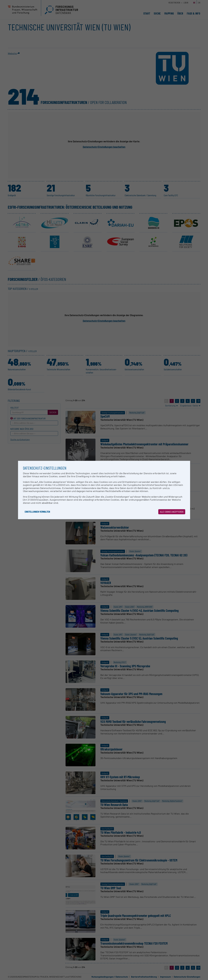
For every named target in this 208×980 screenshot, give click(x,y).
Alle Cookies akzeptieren (172, 512)
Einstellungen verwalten (37, 512)
